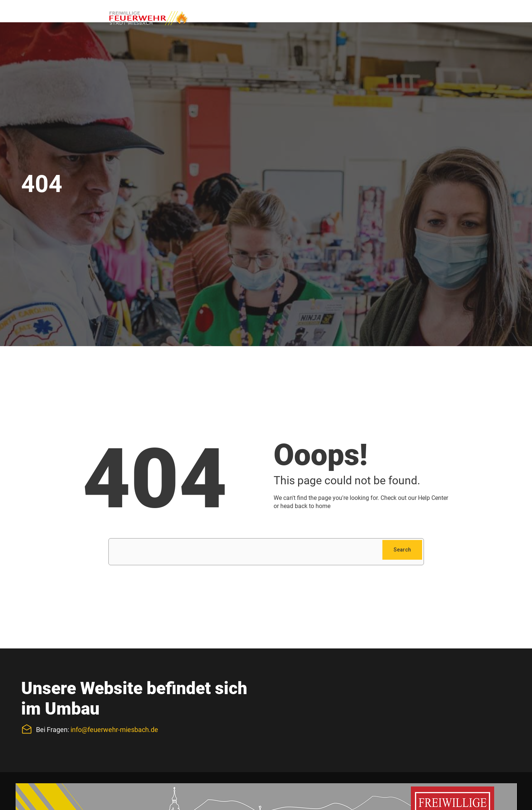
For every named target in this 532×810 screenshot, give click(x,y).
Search (402, 550)
